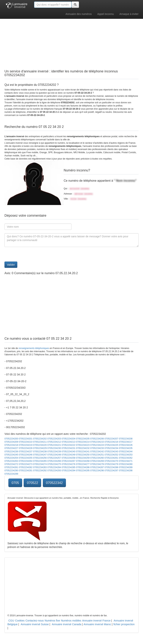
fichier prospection (124, 624)
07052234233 (97, 448)
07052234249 (68, 455)
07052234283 (40, 467)
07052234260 (97, 458)
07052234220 (40, 445)
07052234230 (54, 448)
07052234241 (83, 452)
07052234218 (11, 445)
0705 (15, 483)
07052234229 (40, 448)
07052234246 (26, 455)
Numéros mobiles (71, 621)
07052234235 (126, 448)
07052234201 (26, 439)
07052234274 (40, 464)
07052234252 (111, 455)
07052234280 (126, 464)
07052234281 (11, 467)
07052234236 (11, 452)
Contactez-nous (35, 621)
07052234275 (54, 464)
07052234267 (68, 461)
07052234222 (68, 445)
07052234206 (97, 439)
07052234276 (68, 464)
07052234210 (26, 442)
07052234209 (11, 442)
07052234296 (97, 471)
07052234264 (26, 461)
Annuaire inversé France (96, 621)
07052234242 (97, 452)
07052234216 (111, 442)
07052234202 (40, 439)
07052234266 (54, 461)
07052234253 (126, 455)
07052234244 (126, 452)
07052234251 (97, 455)
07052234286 (83, 467)
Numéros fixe (52, 621)
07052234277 (83, 464)
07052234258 (68, 458)
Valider (11, 265)
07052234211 (40, 442)
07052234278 (97, 464)
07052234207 (111, 439)
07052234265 (40, 461)
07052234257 (54, 458)
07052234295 (83, 471)
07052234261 (111, 458)
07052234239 (54, 452)
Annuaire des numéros (79, 14)
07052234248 (54, 455)
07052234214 (83, 442)
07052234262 (126, 458)
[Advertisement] (71, 35)
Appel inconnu (106, 14)
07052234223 (83, 445)
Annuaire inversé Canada (66, 624)
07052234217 (126, 442)
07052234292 (40, 471)
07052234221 (54, 445)
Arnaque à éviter (129, 14)
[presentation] (33, 254)
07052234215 (97, 442)
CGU (11, 621)
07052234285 (68, 467)
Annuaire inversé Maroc (97, 624)
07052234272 (11, 464)
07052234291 (26, 471)
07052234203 (54, 439)
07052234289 (126, 467)
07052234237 (26, 452)
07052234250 (83, 455)
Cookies (20, 621)
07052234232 (83, 448)
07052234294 (68, 471)
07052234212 (54, 442)
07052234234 (111, 448)
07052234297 (111, 471)
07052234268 (83, 461)
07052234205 (83, 439)
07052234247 (40, 455)
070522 (32, 483)
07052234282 (26, 467)
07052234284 (54, 467)
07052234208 (126, 439)
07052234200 (11, 439)
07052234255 (26, 458)
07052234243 (111, 452)
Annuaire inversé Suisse (35, 624)
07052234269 (97, 461)
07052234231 (68, 448)
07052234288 (111, 467)
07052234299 (11, 474)
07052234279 (111, 464)
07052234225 (111, 445)
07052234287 (97, 467)
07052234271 (126, 461)
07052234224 (97, 445)
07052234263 (11, 461)
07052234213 (68, 442)
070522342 (54, 483)
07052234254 (11, 458)
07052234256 (40, 458)
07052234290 (11, 471)
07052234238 (40, 452)
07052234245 (11, 455)
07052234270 (111, 461)
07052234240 (68, 452)
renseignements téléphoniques (34, 348)
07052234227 (11, 448)
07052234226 (126, 445)
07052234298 (126, 471)
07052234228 (26, 448)
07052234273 (26, 464)
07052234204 (68, 439)
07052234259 (83, 458)
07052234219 (26, 445)
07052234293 (54, 471)
